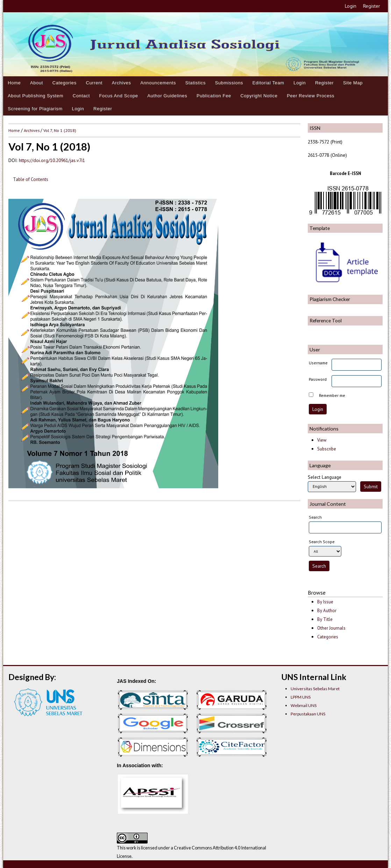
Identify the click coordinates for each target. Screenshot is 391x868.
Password (318, 379)
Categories (65, 83)
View (322, 440)
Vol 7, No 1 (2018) (60, 130)
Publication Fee (214, 96)
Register (372, 6)
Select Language (325, 477)
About (37, 83)
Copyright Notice (259, 96)
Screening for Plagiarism (35, 109)
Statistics (195, 83)
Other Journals (331, 628)
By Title (325, 619)
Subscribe (327, 449)
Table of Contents (31, 179)
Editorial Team (268, 83)
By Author (327, 611)
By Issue (325, 602)
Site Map (353, 83)
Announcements (158, 83)
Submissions (229, 83)
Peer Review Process (311, 96)
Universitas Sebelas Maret (315, 689)
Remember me (332, 395)
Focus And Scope (119, 96)
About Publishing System (35, 96)
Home (14, 83)
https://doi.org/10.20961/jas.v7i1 (52, 160)
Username (318, 363)
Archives (122, 83)
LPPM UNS (301, 697)
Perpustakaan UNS (308, 714)
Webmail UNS (304, 705)
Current (94, 83)
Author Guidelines (167, 96)
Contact (81, 96)
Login (351, 6)
